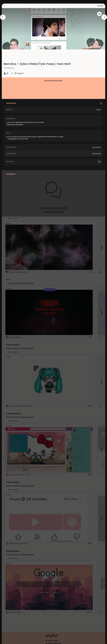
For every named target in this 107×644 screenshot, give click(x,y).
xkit (62, 137)
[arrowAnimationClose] (3, 17)
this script (13, 139)
